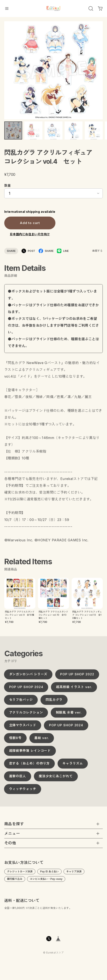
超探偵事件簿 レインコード (30, 753)
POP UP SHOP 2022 (77, 677)
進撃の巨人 (18, 779)
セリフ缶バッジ (21, 702)
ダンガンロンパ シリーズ (28, 677)
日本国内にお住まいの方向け (30, 234)
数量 (8, 185)
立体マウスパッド (23, 728)
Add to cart (30, 223)
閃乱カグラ (54, 702)
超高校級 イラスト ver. (74, 690)
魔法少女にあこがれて (56, 779)
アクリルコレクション (26, 715)
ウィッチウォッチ (23, 792)
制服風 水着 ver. (69, 715)
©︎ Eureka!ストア (53, 955)
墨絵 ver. (42, 741)
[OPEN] (91, 8)
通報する (97, 251)
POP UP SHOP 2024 (26, 690)
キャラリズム (73, 766)
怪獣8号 (15, 741)
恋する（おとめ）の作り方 (30, 766)
